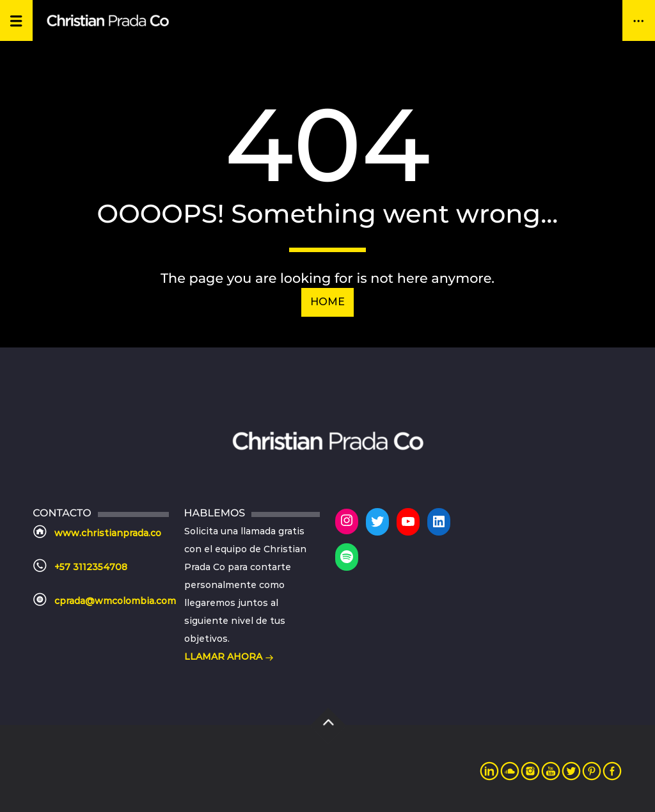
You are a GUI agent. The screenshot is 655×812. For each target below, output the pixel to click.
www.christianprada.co (108, 533)
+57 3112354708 (91, 567)
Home (327, 302)
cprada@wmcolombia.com (115, 601)
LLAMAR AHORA (229, 658)
